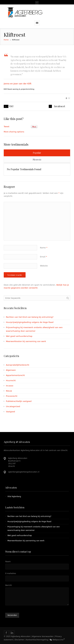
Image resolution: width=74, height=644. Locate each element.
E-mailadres (11, 573)
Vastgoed (10, 412)
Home (6, 40)
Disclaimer (19, 640)
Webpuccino (57, 640)
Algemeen (11, 370)
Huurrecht (11, 380)
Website (44, 266)
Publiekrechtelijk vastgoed (19, 401)
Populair (37, 153)
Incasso (10, 386)
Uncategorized (13, 406)
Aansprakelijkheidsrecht (18, 365)
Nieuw (9, 391)
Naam (8, 562)
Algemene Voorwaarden (43, 636)
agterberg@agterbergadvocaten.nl (24, 472)
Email (44, 257)
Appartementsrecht (15, 375)
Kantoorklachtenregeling (37, 640)
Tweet (7, 127)
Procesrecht (12, 396)
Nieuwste (37, 160)
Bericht (9, 585)
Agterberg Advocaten (21, 636)
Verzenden (12, 615)
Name (44, 248)
